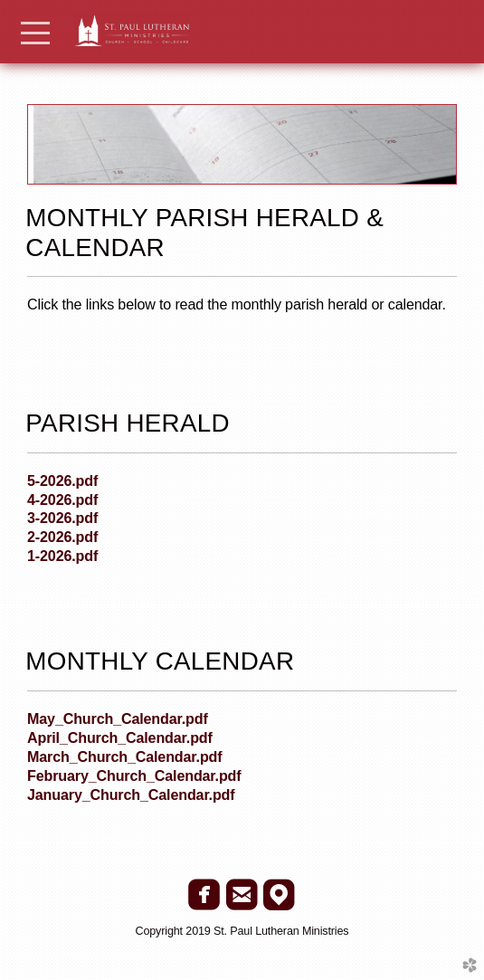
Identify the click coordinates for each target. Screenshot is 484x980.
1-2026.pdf (62, 556)
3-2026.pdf (62, 518)
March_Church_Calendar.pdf (124, 756)
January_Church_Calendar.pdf (131, 794)
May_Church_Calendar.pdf (118, 718)
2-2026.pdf (62, 537)
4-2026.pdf (62, 500)
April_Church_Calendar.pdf (120, 737)
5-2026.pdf (62, 480)
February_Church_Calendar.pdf (134, 775)
